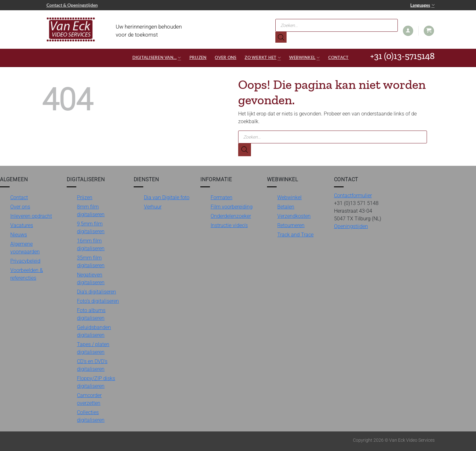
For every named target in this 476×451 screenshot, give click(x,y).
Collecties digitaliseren (91, 416)
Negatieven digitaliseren (91, 279)
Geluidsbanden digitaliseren (94, 331)
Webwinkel (305, 58)
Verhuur (153, 207)
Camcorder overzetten (89, 399)
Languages (422, 5)
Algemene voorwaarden (25, 248)
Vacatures (22, 225)
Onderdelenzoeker (231, 216)
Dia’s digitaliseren (96, 292)
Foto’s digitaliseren (98, 301)
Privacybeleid (25, 261)
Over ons (225, 57)
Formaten (221, 197)
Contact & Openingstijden (72, 5)
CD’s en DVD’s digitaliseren (92, 365)
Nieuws (19, 235)
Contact (338, 57)
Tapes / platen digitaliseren (93, 348)
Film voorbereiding (232, 207)
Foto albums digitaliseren (91, 314)
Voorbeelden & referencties (27, 274)
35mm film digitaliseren (91, 262)
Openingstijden (351, 226)
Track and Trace (295, 235)
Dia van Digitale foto (167, 197)
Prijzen (198, 57)
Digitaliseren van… (157, 58)
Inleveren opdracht (31, 216)
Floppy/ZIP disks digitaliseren (96, 382)
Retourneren (291, 225)
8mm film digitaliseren (91, 211)
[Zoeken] (281, 37)
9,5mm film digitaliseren (91, 228)
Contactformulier (353, 196)
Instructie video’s (229, 225)
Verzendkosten (294, 216)
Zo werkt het (263, 58)
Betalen (286, 207)
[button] (408, 31)
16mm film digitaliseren (91, 245)
